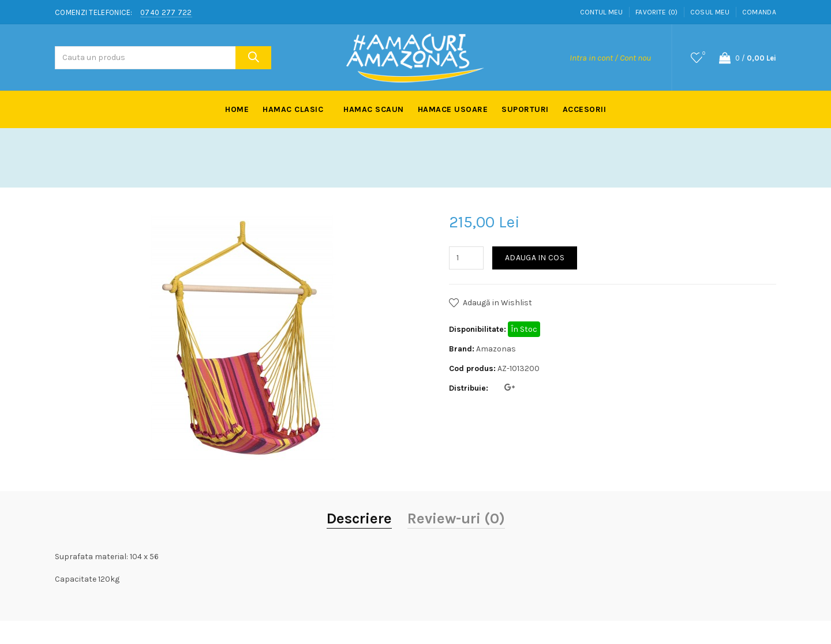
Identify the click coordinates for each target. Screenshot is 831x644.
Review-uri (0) (456, 518)
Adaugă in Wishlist (497, 303)
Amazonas (496, 349)
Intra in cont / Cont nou (610, 58)
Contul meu (602, 12)
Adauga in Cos (535, 258)
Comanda (759, 12)
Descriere (359, 518)
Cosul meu (710, 12)
